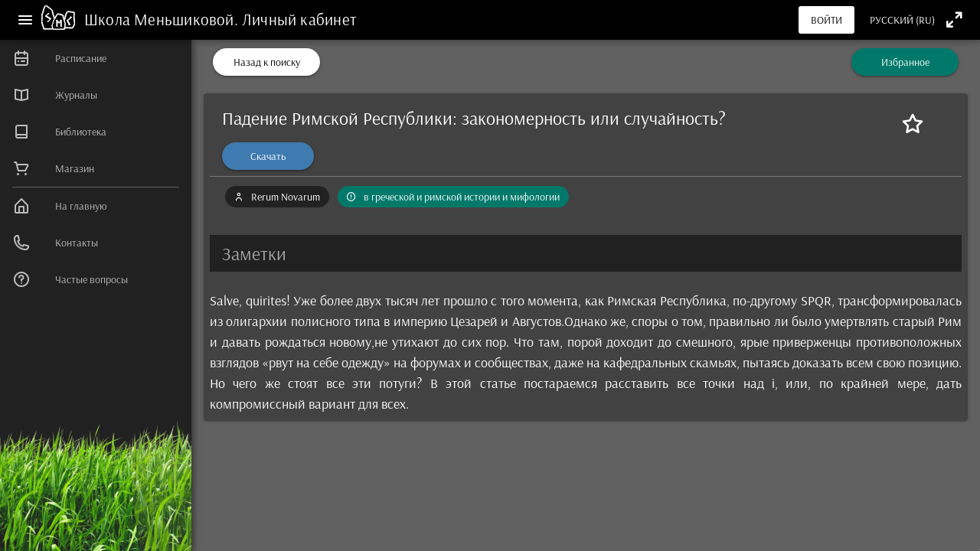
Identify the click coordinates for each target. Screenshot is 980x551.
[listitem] (96, 58)
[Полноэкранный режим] (954, 20)
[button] (586, 253)
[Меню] (25, 20)
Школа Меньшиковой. (163, 19)
